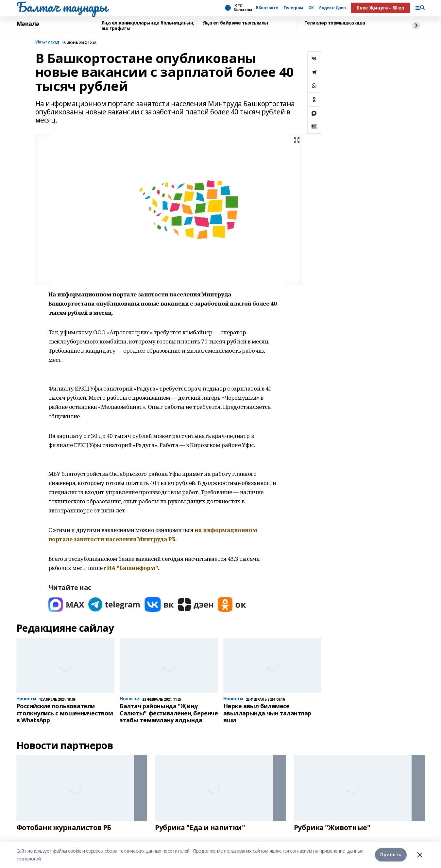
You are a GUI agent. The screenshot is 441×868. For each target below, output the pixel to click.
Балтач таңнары (62, 7)
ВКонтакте (267, 8)
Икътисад (47, 42)
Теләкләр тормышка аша (335, 23)
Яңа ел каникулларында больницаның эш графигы (148, 26)
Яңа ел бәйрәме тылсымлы (236, 23)
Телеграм (293, 8)
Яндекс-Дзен (332, 8)
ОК (311, 8)
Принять (391, 855)
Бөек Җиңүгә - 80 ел (380, 8)
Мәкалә (28, 24)
